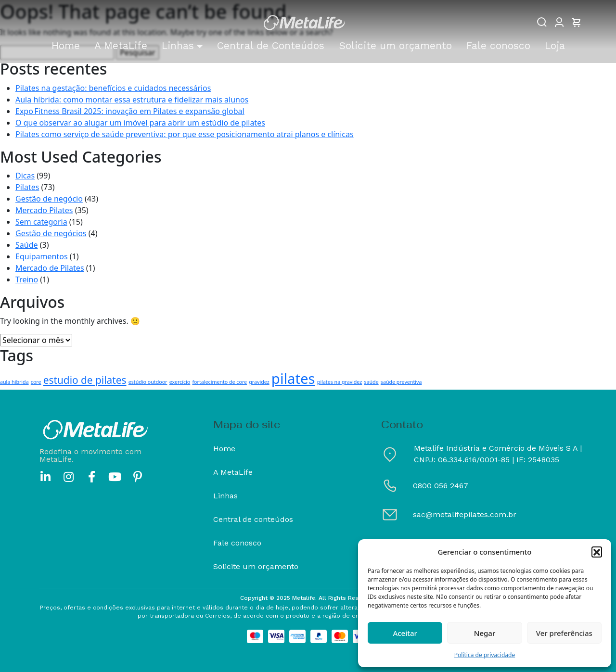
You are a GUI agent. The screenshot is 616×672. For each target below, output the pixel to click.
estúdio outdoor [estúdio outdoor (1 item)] (148, 382)
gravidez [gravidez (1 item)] (259, 382)
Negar (485, 633)
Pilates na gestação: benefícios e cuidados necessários (113, 88)
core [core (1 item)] (36, 382)
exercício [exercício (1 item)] (180, 382)
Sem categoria (41, 222)
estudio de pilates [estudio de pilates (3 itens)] (85, 380)
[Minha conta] (559, 22)
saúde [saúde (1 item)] (371, 382)
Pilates (27, 187)
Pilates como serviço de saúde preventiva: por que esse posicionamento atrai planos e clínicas (185, 134)
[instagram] (68, 477)
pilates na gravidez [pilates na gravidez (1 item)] (340, 382)
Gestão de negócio (49, 199)
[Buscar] (542, 22)
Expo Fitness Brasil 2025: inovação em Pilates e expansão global (130, 111)
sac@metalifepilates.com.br (465, 514)
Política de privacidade (485, 655)
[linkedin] (45, 477)
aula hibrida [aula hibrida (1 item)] (14, 382)
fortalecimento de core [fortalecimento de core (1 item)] (219, 382)
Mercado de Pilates (50, 268)
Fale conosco (237, 543)
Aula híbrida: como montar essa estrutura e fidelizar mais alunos (132, 100)
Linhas (225, 496)
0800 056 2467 (441, 486)
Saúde (27, 245)
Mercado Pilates (44, 210)
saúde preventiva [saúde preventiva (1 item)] (401, 382)
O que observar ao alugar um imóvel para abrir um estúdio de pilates (140, 123)
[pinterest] (138, 477)
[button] (597, 552)
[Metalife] (304, 23)
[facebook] (91, 477)
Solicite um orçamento (256, 566)
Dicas (25, 176)
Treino (27, 279)
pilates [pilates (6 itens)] (293, 379)
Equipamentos (42, 256)
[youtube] (115, 477)
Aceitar (405, 633)
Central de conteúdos (253, 519)
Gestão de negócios (51, 233)
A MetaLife (233, 472)
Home (224, 449)
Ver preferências (564, 633)
